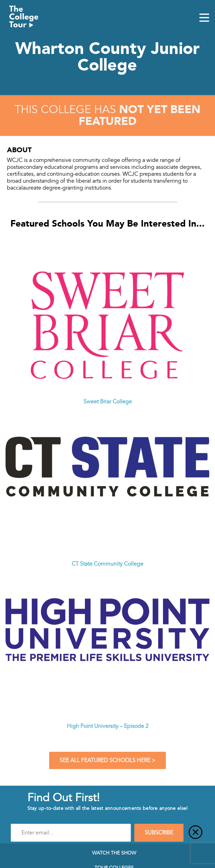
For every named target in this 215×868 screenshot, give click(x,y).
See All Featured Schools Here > (107, 760)
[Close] (196, 833)
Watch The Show (114, 853)
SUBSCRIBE (159, 833)
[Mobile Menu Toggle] (204, 18)
